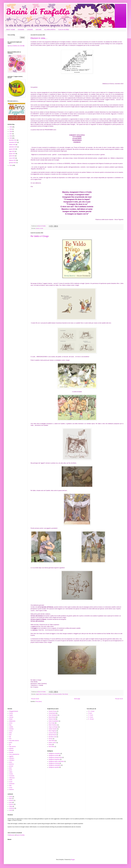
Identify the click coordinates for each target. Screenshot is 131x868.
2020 (11, 127)
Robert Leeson (52, 743)
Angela (11, 715)
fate (10, 737)
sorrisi (11, 788)
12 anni (90, 713)
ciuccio (11, 731)
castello (11, 727)
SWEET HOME (11, 30)
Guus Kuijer (52, 723)
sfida (10, 786)
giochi (11, 743)
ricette (11, 780)
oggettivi (11, 756)
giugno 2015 (12, 154)
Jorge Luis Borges (53, 727)
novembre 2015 (13, 142)
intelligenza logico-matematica (56, 761)
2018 (11, 131)
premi (11, 770)
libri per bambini (58, 694)
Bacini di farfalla (20, 835)
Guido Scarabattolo (54, 721)
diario (10, 733)
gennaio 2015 (13, 163)
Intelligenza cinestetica (54, 754)
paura (11, 762)
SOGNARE (21, 30)
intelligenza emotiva (54, 755)
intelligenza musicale (54, 763)
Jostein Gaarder (53, 729)
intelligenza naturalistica (55, 765)
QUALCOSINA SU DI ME (16, 46)
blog (10, 725)
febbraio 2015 (13, 160)
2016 (11, 136)
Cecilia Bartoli (52, 713)
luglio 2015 (12, 151)
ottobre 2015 (12, 145)
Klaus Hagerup (52, 731)
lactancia (11, 750)
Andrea (11, 713)
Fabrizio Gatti (52, 719)
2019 (11, 129)
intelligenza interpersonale (55, 757)
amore (11, 723)
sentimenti (12, 784)
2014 (11, 165)
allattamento (12, 721)
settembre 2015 (13, 147)
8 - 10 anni (91, 719)
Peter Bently (65, 694)
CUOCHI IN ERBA (64, 30)
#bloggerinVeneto (14, 711)
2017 (11, 134)
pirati (10, 768)
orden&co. (12, 758)
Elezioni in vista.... (39, 38)
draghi (37, 694)
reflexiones (12, 778)
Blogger (73, 860)
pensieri (11, 766)
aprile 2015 (12, 156)
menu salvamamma (14, 754)
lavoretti (11, 752)
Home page (77, 699)
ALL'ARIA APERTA (50, 30)
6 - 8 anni (91, 717)
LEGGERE (30, 30)
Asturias (11, 717)
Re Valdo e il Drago (40, 236)
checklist (11, 729)
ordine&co (12, 760)
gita (10, 745)
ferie (10, 739)
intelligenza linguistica (54, 759)
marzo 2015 (12, 158)
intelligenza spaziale (54, 767)
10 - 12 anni (91, 711)
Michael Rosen (52, 735)
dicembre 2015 (13, 140)
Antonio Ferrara (53, 711)
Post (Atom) (39, 702)
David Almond (52, 717)
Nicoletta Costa (53, 737)
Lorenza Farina (53, 733)
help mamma (12, 747)
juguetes (11, 748)
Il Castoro (50, 694)
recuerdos (12, 776)
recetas (11, 774)
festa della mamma (14, 741)
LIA (53, 694)
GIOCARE (39, 30)
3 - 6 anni (91, 715)
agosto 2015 (12, 149)
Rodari (11, 719)
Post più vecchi (119, 699)
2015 (11, 138)
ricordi (11, 782)
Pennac (51, 739)
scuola (42, 228)
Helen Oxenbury (43, 694)
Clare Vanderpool (53, 715)
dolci (10, 735)
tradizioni (11, 790)
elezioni (38, 228)
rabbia (11, 772)
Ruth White (51, 747)
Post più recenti (35, 699)
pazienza (11, 764)
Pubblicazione (11, 835)
